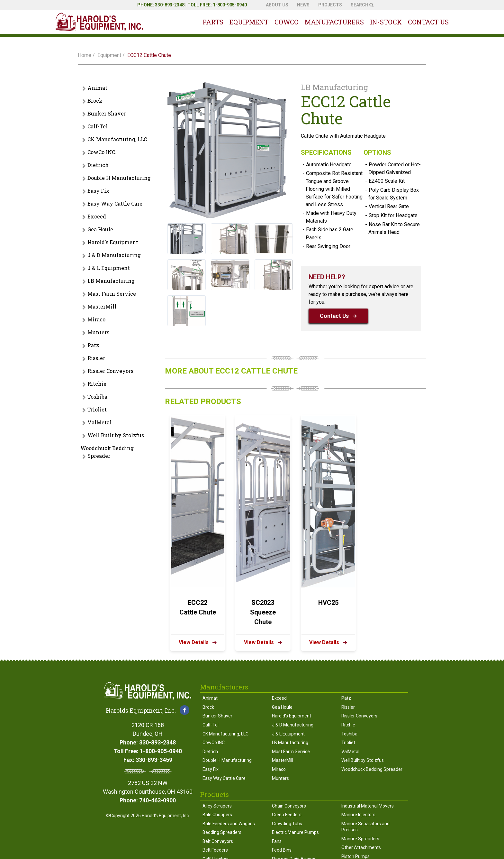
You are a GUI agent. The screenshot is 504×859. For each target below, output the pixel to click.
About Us (277, 5)
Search (362, 5)
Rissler (96, 358)
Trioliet (97, 409)
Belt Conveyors (218, 841)
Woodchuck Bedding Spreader (107, 452)
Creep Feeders (287, 815)
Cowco (287, 22)
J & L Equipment (109, 268)
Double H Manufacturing (119, 178)
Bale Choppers (217, 815)
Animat (97, 88)
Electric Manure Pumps (295, 832)
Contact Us (428, 22)
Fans (277, 841)
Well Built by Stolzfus (116, 435)
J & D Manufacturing (114, 255)
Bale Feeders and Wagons (229, 824)
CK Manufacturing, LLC (117, 139)
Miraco (96, 319)
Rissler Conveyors (110, 371)
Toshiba (97, 397)
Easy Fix (99, 191)
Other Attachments (361, 847)
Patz (93, 345)
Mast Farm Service (112, 294)
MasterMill (102, 306)
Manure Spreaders (360, 839)
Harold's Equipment (113, 242)
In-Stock (386, 22)
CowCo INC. (102, 152)
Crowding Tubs (287, 824)
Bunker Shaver (107, 113)
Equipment (249, 22)
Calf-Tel (98, 126)
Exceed (97, 216)
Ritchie (97, 384)
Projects (330, 5)
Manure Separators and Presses (365, 827)
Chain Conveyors (289, 806)
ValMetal (99, 422)
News (303, 5)
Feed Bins (282, 850)
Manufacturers (334, 22)
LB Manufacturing (111, 281)
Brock (95, 101)
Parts (213, 22)
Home (85, 55)
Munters (98, 332)
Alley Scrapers (217, 806)
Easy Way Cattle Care (115, 203)
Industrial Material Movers (368, 806)
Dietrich (98, 165)
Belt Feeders (215, 850)
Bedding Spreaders (222, 832)
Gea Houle (100, 229)
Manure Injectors (358, 815)
